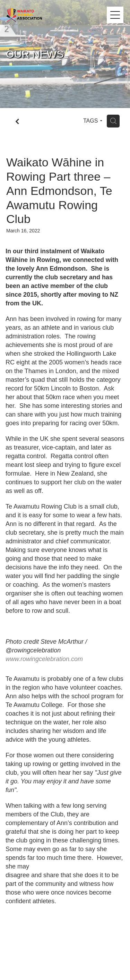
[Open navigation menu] (115, 15)
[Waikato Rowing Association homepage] (57, 15)
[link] (44, 659)
